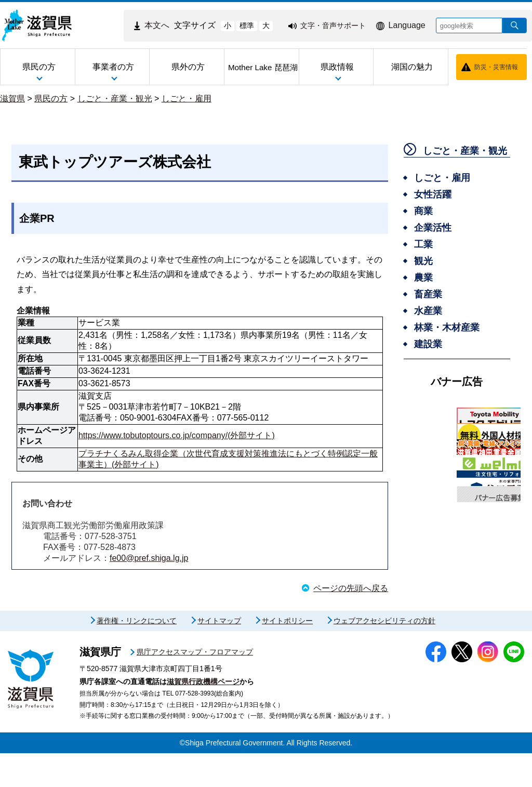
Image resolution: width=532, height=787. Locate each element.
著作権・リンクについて (137, 654)
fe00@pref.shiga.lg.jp (149, 558)
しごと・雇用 (187, 99)
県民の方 (51, 99)
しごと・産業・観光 (115, 99)
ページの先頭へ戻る (351, 588)
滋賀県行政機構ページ (203, 715)
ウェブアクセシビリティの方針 (384, 654)
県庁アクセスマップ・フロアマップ (195, 686)
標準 (247, 25)
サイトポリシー (287, 654)
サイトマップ (219, 654)
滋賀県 (12, 99)
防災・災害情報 (496, 67)
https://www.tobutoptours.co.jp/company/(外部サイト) (177, 435)
